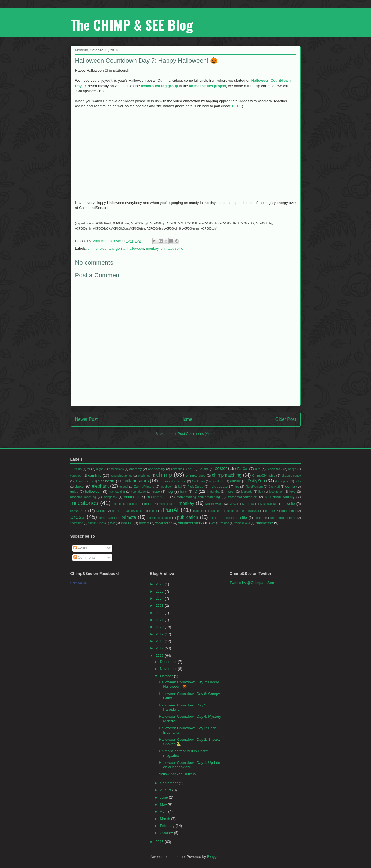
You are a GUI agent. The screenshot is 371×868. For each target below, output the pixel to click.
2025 (160, 591)
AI (88, 469)
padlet (153, 511)
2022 (160, 613)
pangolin (198, 511)
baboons (177, 469)
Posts (80, 548)
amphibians (116, 469)
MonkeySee (214, 504)
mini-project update (125, 504)
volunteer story (190, 523)
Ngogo (101, 511)
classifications (84, 481)
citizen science (291, 476)
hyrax (184, 492)
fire (237, 486)
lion (261, 492)
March (166, 819)
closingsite (106, 481)
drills (298, 481)
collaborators (136, 481)
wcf (213, 523)
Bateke (204, 469)
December (169, 662)
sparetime (77, 523)
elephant (107, 248)
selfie (179, 248)
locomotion (276, 492)
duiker (80, 486)
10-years (76, 469)
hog (170, 491)
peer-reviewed (250, 511)
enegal (124, 487)
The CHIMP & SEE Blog (132, 25)
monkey (152, 248)
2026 (160, 584)
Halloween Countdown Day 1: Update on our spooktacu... (189, 765)
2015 (160, 842)
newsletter (79, 511)
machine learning (83, 497)
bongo (292, 469)
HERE (237, 106)
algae (100, 469)
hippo (156, 491)
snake (259, 518)
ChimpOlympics (264, 475)
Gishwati (274, 487)
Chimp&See (79, 583)
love (292, 491)
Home (186, 419)
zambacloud (242, 523)
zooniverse (264, 523)
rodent (228, 518)
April (164, 811)
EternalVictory (144, 486)
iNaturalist (213, 492)
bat (190, 469)
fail (180, 487)
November (169, 669)
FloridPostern (254, 487)
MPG (233, 504)
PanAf (171, 510)
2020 (160, 627)
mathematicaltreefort (242, 497)
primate (167, 248)
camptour (76, 476)
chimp (93, 248)
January (167, 833)
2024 (160, 598)
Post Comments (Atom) (197, 434)
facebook (167, 487)
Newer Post (86, 419)
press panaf (107, 518)
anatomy (136, 469)
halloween (136, 248)
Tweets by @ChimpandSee (252, 583)
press (77, 517)
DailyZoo (256, 481)
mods (148, 504)
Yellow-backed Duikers (177, 774)
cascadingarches (121, 476)
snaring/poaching (283, 518)
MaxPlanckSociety (280, 497)
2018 (160, 641)
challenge (144, 476)
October (167, 676)
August (166, 790)
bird (258, 469)
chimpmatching (227, 475)
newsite (289, 504)
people (270, 511)
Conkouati (198, 481)
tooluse (127, 523)
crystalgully (218, 481)
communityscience (172, 481)
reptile (213, 518)
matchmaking (158, 497)
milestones (84, 503)
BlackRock (274, 469)
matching (131, 497)
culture (236, 481)
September (169, 783)
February (168, 826)
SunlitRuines (96, 523)
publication (188, 517)
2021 (160, 620)
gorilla (121, 248)
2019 (160, 634)
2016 (160, 655)
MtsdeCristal (268, 504)
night (116, 511)
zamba (225, 523)
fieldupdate (219, 486)
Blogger (213, 857)
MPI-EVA (248, 504)
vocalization (164, 523)
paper (231, 511)
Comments (84, 557)
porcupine (288, 511)
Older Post (286, 419)
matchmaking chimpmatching (198, 497)
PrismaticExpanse (159, 518)
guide (74, 491)
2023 (160, 605)
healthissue (139, 492)
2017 (160, 648)
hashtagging (117, 492)
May (164, 804)
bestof (221, 468)
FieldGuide (195, 486)
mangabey (110, 497)
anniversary (156, 469)
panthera (216, 511)
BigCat (243, 469)
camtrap (95, 475)
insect (230, 491)
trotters (144, 523)
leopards (247, 492)
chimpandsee (196, 475)
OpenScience (134, 511)
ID (195, 491)
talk (112, 523)
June (165, 797)
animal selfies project (208, 86)
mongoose (166, 504)
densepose (283, 481)
